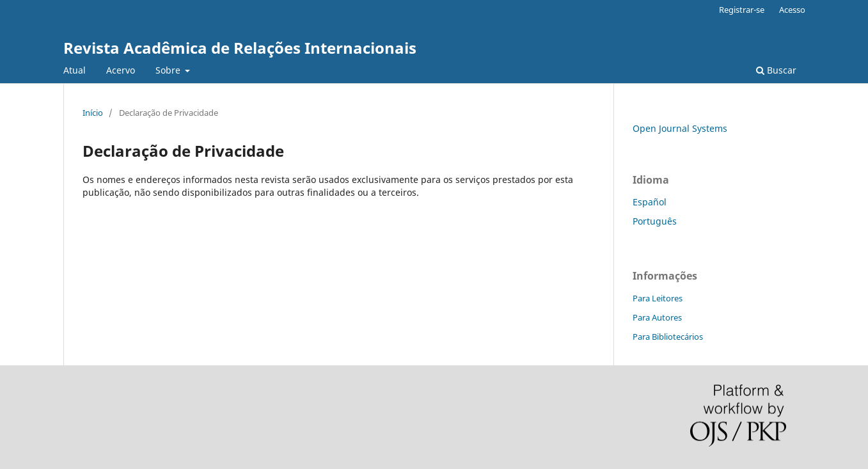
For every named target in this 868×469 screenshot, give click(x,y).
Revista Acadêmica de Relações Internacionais (240, 48)
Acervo (121, 70)
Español (650, 202)
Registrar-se (742, 10)
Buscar (776, 70)
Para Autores (657, 317)
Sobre (169, 70)
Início (93, 113)
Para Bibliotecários (668, 337)
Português (655, 221)
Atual (75, 70)
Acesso (792, 10)
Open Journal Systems (680, 128)
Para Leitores (658, 298)
